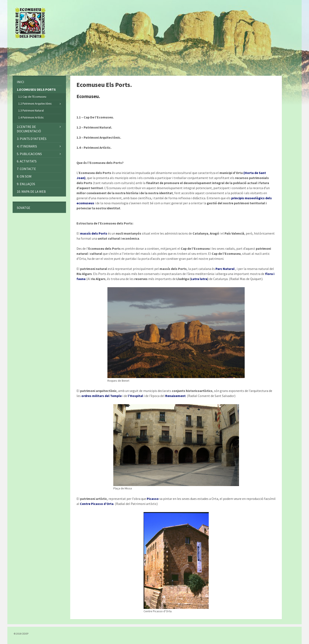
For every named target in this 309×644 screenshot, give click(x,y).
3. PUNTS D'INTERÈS (32, 139)
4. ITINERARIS (27, 146)
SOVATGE (24, 208)
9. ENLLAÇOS (26, 184)
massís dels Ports (94, 233)
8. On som (24, 176)
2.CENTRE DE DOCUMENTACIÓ (29, 129)
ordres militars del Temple (102, 396)
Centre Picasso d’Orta (97, 504)
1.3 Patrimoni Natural (31, 110)
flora (269, 274)
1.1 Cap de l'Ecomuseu (32, 97)
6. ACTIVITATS (27, 161)
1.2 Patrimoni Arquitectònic (35, 104)
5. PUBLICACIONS (29, 154)
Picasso (153, 499)
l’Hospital (135, 396)
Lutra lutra (199, 279)
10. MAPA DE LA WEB (31, 191)
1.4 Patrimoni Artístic (31, 117)
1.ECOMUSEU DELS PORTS (36, 89)
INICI (20, 82)
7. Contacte (26, 169)
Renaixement (175, 396)
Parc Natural (225, 269)
